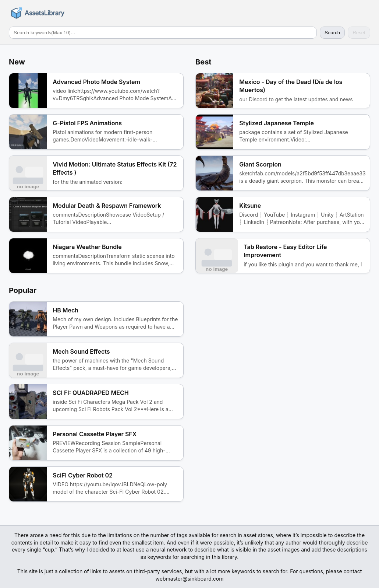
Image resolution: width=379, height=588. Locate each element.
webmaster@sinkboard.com (190, 579)
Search (332, 33)
